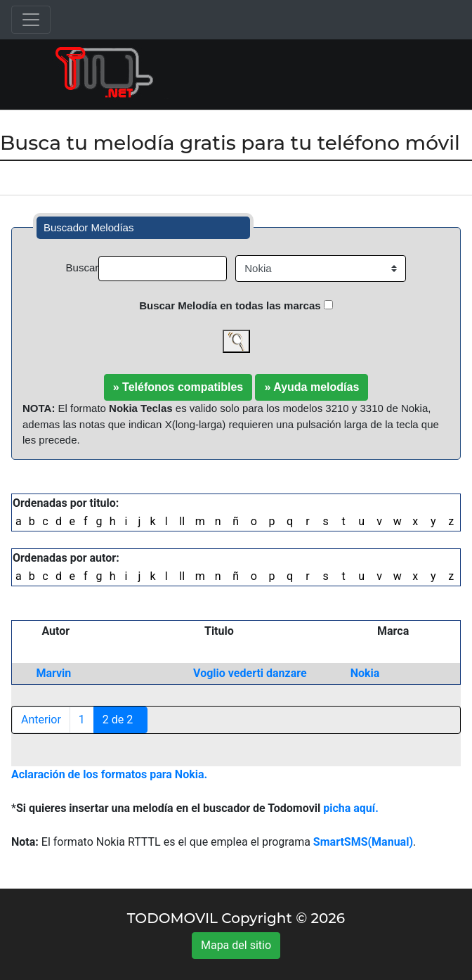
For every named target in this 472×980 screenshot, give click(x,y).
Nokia (365, 673)
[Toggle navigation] (31, 20)
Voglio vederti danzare (250, 673)
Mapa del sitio (236, 945)
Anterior (41, 720)
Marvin (53, 673)
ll (182, 521)
